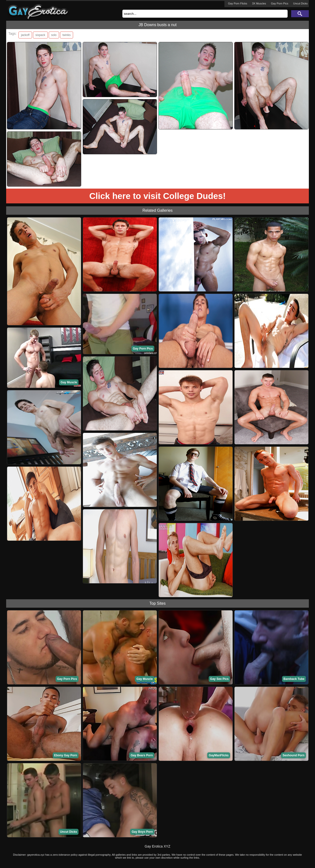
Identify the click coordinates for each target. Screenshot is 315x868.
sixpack (40, 35)
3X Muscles (259, 3)
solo (54, 35)
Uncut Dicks (300, 3)
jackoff (25, 35)
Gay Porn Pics (280, 3)
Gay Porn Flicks (238, 3)
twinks (67, 35)
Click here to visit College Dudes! (157, 196)
